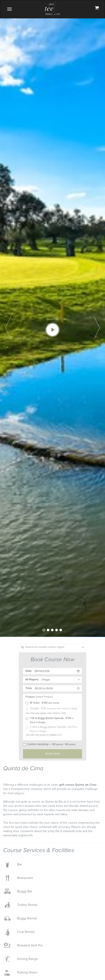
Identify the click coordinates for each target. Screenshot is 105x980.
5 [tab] (61, 630)
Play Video (52, 330)
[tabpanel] (52, 318)
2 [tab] (48, 630)
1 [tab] (44, 630)
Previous (8, 328)
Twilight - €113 (51, 708)
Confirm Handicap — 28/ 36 (49, 744)
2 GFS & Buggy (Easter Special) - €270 (51, 729)
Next (97, 328)
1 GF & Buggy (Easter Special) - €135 (50, 720)
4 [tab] (57, 630)
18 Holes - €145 (42, 703)
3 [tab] (52, 630)
